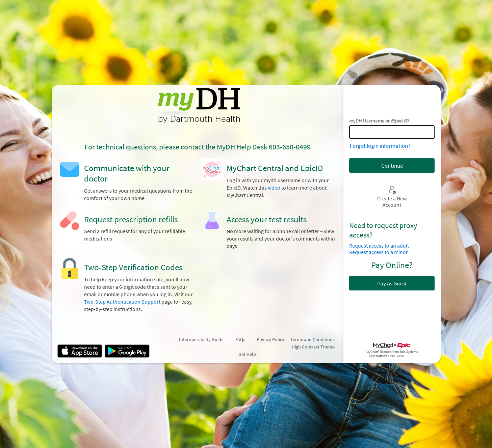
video (274, 188)
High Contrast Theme (313, 347)
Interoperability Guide (201, 339)
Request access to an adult (379, 246)
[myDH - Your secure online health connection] (198, 106)
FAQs (240, 339)
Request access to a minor (379, 252)
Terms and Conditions (313, 339)
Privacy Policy (270, 339)
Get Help (247, 354)
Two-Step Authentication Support (122, 302)
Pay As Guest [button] (392, 283)
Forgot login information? (380, 146)
